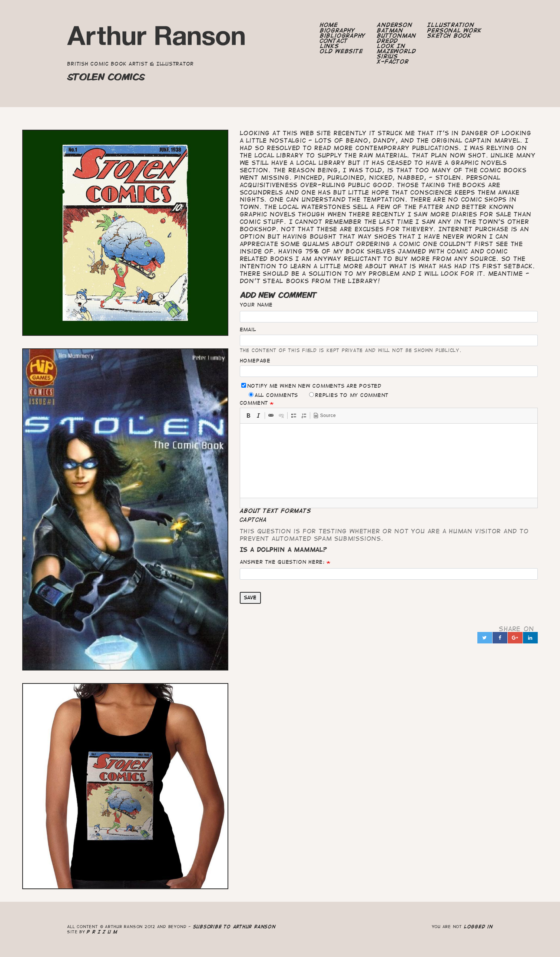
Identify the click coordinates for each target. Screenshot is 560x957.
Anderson (395, 25)
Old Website (341, 51)
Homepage (255, 361)
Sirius (387, 56)
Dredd (387, 41)
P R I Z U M (102, 932)
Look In (391, 46)
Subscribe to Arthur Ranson (234, 926)
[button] (248, 415)
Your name (256, 305)
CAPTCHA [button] (254, 520)
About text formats (276, 511)
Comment (254, 403)
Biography (338, 30)
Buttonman (397, 36)
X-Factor (393, 62)
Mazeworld (397, 51)
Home (329, 25)
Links (329, 46)
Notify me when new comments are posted (311, 386)
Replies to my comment (349, 395)
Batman (390, 30)
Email (248, 330)
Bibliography (343, 36)
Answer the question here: (282, 562)
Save (250, 597)
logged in (478, 926)
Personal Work (454, 30)
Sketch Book (449, 36)
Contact (334, 41)
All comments (273, 395)
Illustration (451, 25)
